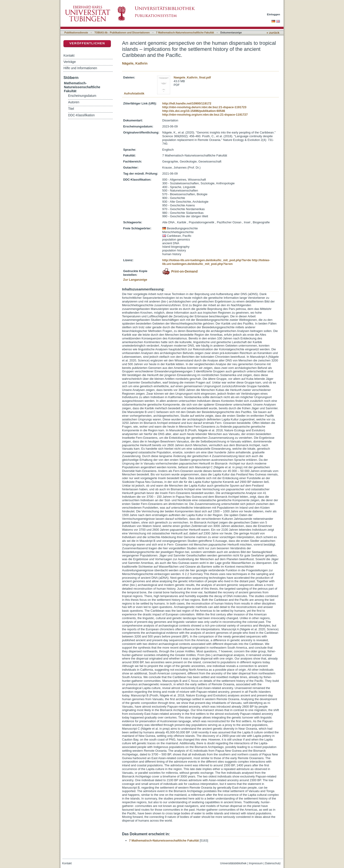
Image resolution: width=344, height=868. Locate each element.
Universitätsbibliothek (233, 863)
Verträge (70, 62)
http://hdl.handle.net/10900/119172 (187, 103)
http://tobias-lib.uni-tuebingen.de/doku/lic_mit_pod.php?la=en (216, 262)
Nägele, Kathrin (135, 63)
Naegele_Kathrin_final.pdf (192, 77)
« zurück (273, 33)
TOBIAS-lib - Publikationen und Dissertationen (122, 33)
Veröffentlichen (87, 43)
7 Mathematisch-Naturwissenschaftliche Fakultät (185, 33)
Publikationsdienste (76, 33)
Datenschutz (273, 863)
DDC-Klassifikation (81, 115)
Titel (71, 109)
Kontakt (69, 55)
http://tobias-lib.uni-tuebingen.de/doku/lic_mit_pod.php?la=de (207, 260)
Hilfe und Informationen (80, 68)
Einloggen (274, 14)
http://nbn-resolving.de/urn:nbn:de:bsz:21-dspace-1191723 (204, 107)
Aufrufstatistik (134, 93)
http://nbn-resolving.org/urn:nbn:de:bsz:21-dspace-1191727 (205, 115)
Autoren (74, 102)
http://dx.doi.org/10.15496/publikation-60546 (194, 111)
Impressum (256, 863)
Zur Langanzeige (135, 280)
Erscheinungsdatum (82, 96)
